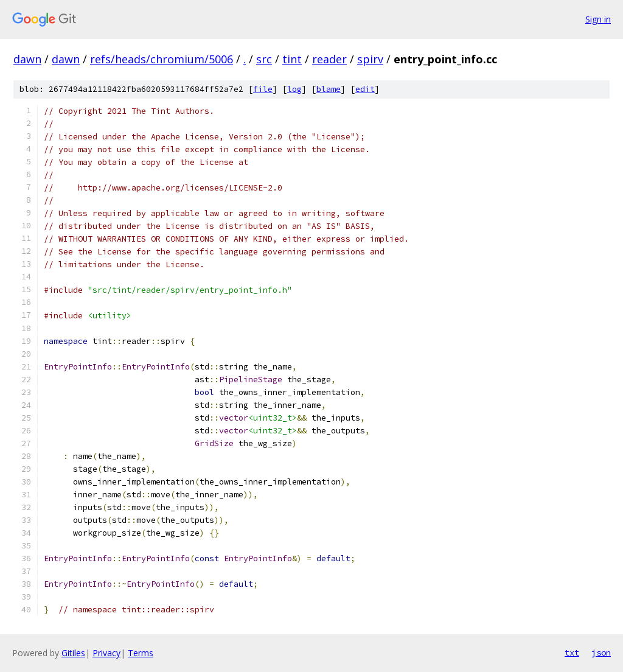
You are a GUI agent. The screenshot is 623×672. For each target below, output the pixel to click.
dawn (27, 59)
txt (572, 653)
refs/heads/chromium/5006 (162, 59)
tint (292, 59)
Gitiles (73, 653)
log (294, 89)
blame (329, 89)
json (601, 653)
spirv (370, 59)
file (263, 89)
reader (329, 59)
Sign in (598, 19)
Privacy (106, 653)
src (264, 59)
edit (365, 89)
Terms (141, 653)
